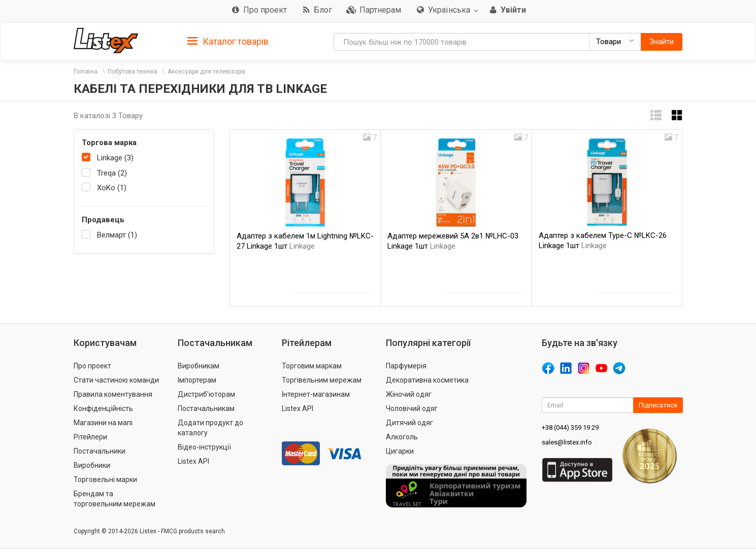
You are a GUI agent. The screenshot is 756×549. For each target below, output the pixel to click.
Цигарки (400, 451)
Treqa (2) (112, 173)
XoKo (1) (112, 188)
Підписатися (658, 405)
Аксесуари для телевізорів (207, 72)
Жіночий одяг (409, 394)
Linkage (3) (115, 158)
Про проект (92, 366)
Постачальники (100, 451)
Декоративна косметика (427, 380)
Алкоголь (402, 437)
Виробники (92, 465)
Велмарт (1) (117, 235)
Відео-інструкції (204, 447)
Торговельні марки (105, 479)
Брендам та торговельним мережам (114, 499)
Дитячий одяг (409, 423)
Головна (86, 72)
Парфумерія (406, 366)
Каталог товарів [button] (228, 42)
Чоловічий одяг (412, 408)
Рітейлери (90, 437)
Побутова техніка (133, 72)
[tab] (228, 41)
